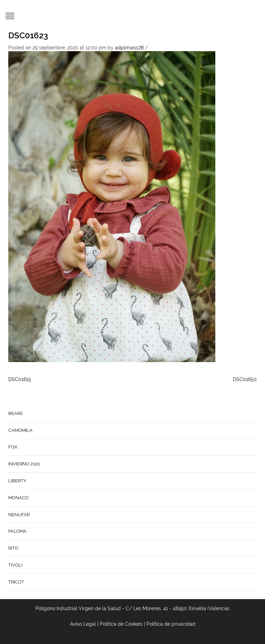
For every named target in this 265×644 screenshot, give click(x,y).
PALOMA (17, 531)
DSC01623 (28, 35)
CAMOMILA (20, 430)
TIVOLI (15, 565)
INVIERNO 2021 (24, 464)
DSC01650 (245, 379)
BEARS (16, 413)
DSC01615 (20, 379)
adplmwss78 (129, 48)
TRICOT (16, 582)
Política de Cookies (121, 624)
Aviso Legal (83, 624)
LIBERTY (17, 481)
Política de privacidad (171, 624)
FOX (13, 447)
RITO (13, 548)
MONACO (18, 498)
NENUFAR (19, 515)
